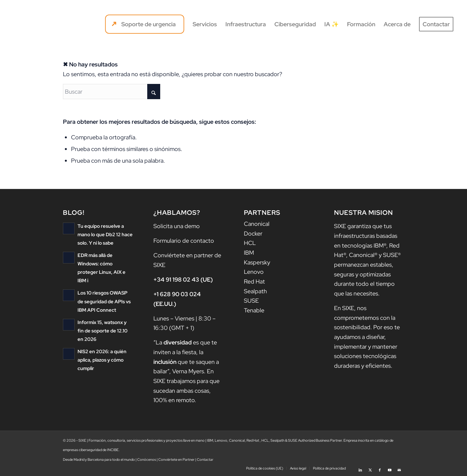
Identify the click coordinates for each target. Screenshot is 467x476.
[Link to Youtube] (389, 468)
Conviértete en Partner (176, 459)
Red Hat (254, 281)
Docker (253, 233)
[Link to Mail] (399, 468)
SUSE (251, 301)
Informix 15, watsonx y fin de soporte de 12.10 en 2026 (102, 330)
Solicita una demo (177, 226)
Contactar (205, 459)
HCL (250, 243)
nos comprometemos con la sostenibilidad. (365, 318)
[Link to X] (370, 468)
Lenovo (254, 272)
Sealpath (255, 291)
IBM (249, 253)
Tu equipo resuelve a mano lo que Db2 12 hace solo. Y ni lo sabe (105, 234)
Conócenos (147, 459)
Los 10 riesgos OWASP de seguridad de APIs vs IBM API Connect (104, 301)
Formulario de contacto (184, 241)
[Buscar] (112, 92)
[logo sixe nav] (41, 24)
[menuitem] (145, 24)
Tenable (254, 310)
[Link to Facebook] (380, 468)
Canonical (257, 224)
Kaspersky (257, 262)
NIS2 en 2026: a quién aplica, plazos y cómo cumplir (102, 360)
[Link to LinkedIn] (360, 468)
